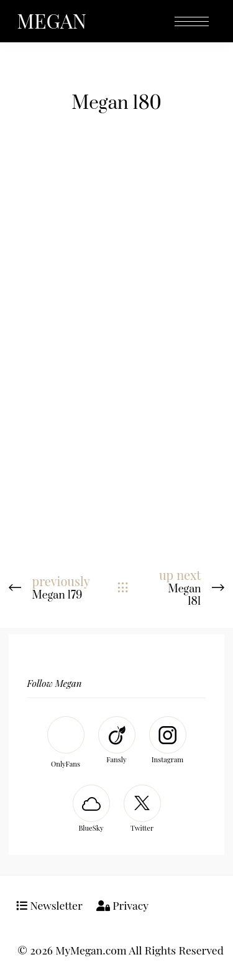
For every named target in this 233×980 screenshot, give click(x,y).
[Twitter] (142, 810)
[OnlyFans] (66, 744)
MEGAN (52, 20)
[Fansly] (117, 741)
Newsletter (49, 905)
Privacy (122, 905)
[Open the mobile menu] (192, 22)
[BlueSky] (91, 810)
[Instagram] (168, 741)
